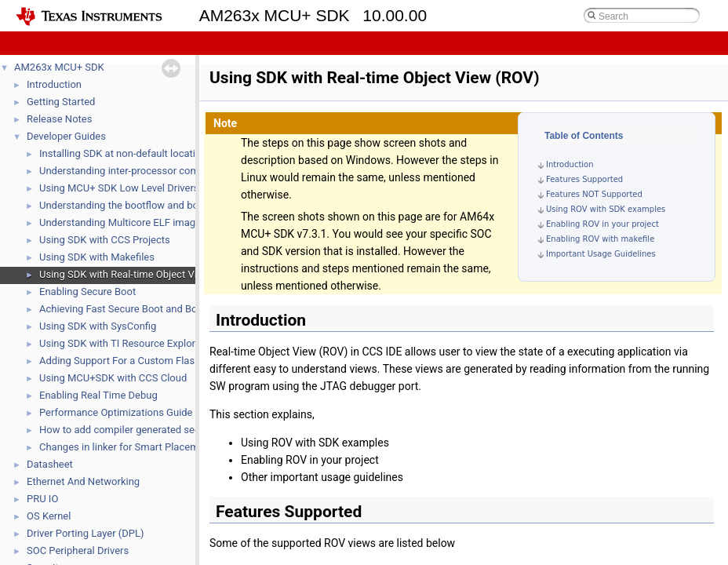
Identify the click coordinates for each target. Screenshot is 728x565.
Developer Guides (66, 136)
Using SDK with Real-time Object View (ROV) (139, 274)
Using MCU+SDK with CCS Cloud (113, 378)
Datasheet (50, 464)
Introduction (54, 84)
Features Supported (584, 179)
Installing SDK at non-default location (123, 153)
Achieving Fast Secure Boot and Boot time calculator (158, 309)
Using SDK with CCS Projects (105, 240)
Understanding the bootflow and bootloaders (140, 205)
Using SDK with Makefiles (97, 257)
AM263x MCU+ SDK (59, 67)
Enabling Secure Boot (87, 292)
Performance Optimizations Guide (116, 412)
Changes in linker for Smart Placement (126, 447)
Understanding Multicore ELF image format (136, 222)
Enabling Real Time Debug (98, 395)
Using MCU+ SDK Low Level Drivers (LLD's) (136, 188)
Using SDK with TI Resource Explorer (122, 343)
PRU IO (42, 499)
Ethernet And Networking (83, 481)
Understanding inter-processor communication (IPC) (157, 171)
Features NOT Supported (594, 194)
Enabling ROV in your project (602, 224)
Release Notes (59, 119)
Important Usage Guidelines (601, 254)
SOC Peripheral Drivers (78, 550)
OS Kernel (49, 516)
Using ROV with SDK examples (606, 209)
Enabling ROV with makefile (600, 239)
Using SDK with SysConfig (98, 326)
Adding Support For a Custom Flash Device (136, 361)
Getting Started (61, 102)
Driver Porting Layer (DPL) (86, 533)
